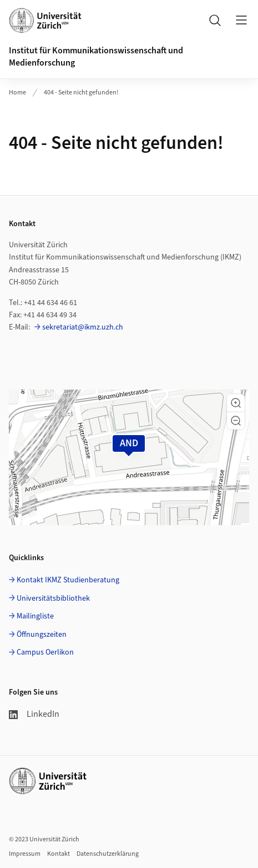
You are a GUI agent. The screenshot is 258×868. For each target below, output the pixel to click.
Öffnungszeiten (42, 635)
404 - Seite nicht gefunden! (81, 93)
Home (17, 93)
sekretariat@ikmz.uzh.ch (83, 327)
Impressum (25, 854)
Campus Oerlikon (45, 652)
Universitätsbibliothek (53, 598)
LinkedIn (34, 714)
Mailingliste (35, 616)
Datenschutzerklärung (108, 854)
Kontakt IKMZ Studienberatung (68, 580)
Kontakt (59, 854)
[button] (236, 403)
